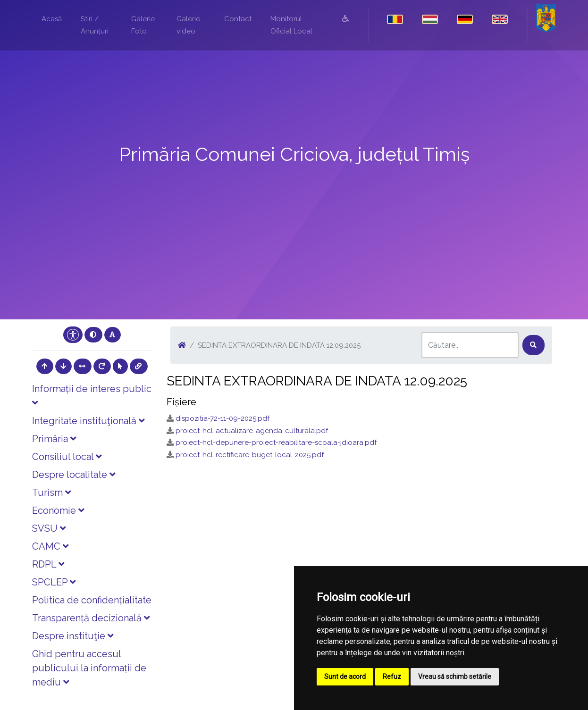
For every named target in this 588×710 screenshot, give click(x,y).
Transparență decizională (91, 618)
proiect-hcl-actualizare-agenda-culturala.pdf (252, 431)
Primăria (54, 439)
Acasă (52, 19)
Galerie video (188, 25)
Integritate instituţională (88, 421)
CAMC (50, 546)
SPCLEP (54, 582)
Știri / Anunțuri (95, 25)
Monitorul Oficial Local (291, 25)
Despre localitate (74, 475)
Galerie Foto (143, 25)
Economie (58, 510)
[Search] (470, 345)
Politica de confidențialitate (92, 600)
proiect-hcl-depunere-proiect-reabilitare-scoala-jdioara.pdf (276, 443)
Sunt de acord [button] (345, 677)
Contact (238, 19)
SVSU (49, 528)
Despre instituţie (73, 636)
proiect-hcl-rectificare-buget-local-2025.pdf (250, 455)
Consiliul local (67, 457)
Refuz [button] (392, 677)
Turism (51, 493)
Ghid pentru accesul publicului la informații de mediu (89, 668)
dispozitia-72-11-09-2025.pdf (223, 418)
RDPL (48, 564)
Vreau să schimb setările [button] (455, 677)
